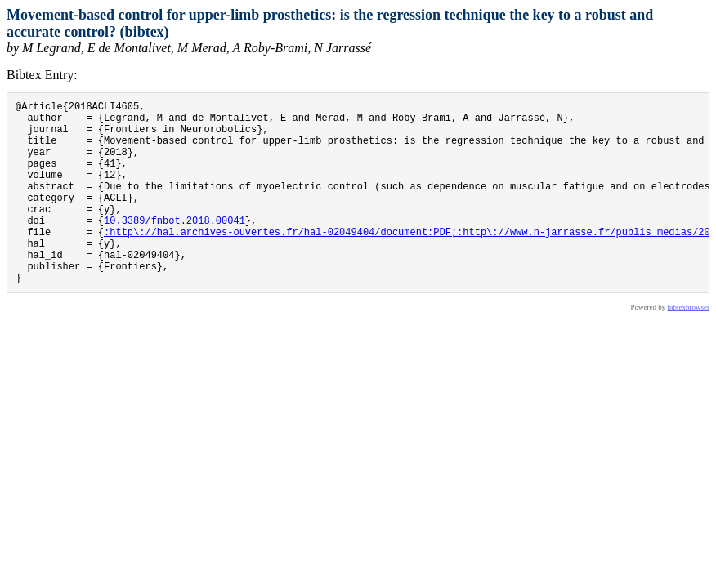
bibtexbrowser (689, 346)
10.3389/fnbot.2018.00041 (175, 247)
